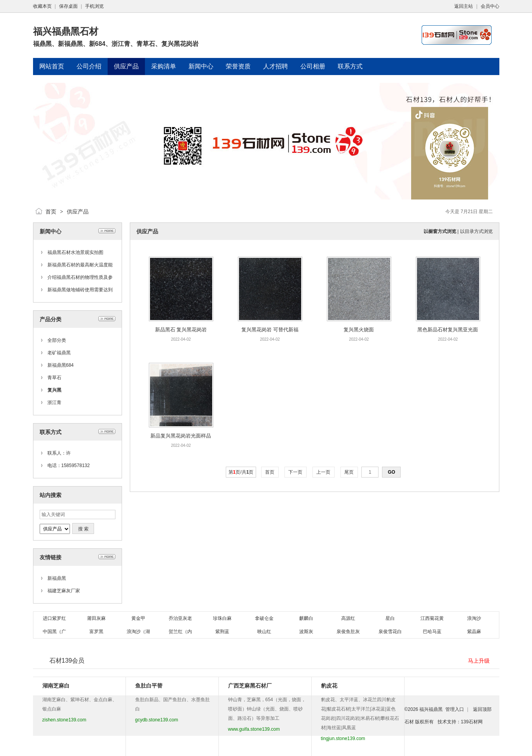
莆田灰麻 (96, 618)
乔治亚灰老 (180, 618)
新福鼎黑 (57, 578)
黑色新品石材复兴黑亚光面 (448, 330)
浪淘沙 (474, 618)
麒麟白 (306, 618)
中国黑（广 (54, 632)
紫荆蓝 (222, 632)
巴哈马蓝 (432, 632)
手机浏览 (94, 6)
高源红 (348, 618)
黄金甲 (138, 618)
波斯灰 (306, 632)
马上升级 (479, 661)
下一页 (296, 472)
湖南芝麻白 (56, 686)
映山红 (264, 632)
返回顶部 (482, 709)
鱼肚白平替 (149, 686)
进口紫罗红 (54, 618)
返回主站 (464, 6)
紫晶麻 (474, 632)
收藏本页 (42, 6)
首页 (51, 212)
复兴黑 (54, 390)
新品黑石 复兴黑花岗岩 (181, 330)
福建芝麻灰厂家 (64, 591)
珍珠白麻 (222, 618)
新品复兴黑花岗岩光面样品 (181, 436)
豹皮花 (329, 686)
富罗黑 (96, 632)
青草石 (54, 378)
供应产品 (78, 212)
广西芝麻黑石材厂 (250, 686)
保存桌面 (68, 6)
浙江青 (54, 402)
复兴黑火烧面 (359, 330)
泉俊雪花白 (390, 632)
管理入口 (455, 709)
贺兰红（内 (180, 632)
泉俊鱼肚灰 (348, 632)
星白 (390, 618)
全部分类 (57, 340)
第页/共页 (241, 472)
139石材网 (472, 722)
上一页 (324, 472)
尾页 (349, 472)
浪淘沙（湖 (138, 632)
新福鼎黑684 (61, 365)
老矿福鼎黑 (59, 353)
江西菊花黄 (432, 618)
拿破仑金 (264, 618)
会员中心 (490, 6)
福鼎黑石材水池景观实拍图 (75, 252)
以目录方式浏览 (476, 231)
